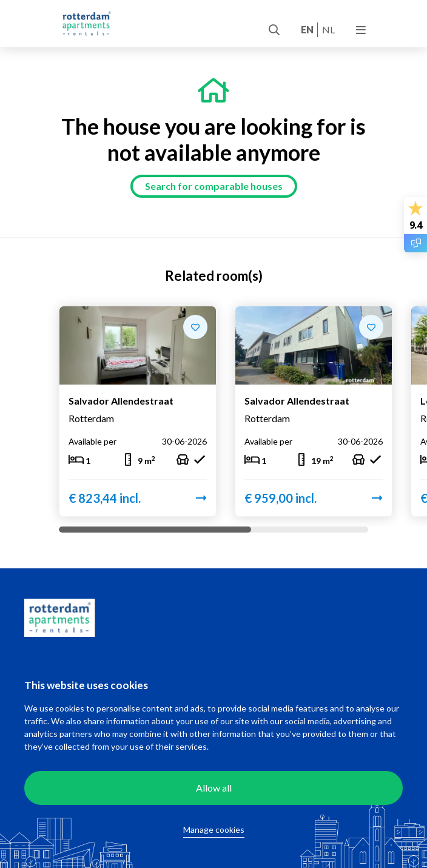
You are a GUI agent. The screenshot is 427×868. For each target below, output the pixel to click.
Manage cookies (214, 829)
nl (328, 29)
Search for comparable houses (214, 186)
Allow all (214, 788)
